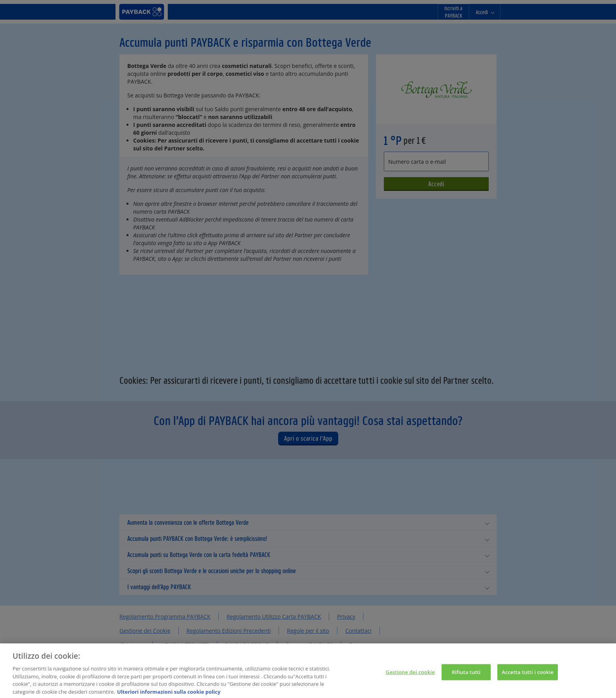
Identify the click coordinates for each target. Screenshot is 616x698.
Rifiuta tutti (466, 675)
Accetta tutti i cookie (528, 675)
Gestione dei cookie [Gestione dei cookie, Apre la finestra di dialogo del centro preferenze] (410, 675)
